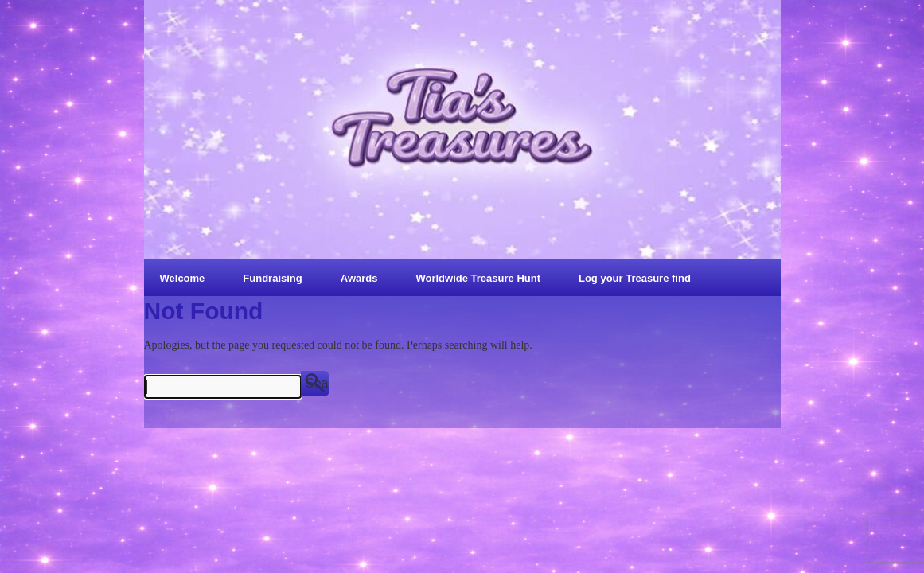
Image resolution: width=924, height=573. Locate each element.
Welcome (183, 278)
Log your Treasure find (635, 278)
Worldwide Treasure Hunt (478, 278)
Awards (359, 278)
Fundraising (272, 278)
